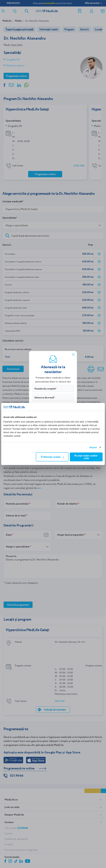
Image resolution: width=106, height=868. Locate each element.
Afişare (93, 447)
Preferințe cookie (52, 457)
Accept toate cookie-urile (86, 457)
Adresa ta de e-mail (44, 398)
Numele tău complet (45, 389)
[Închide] (73, 354)
